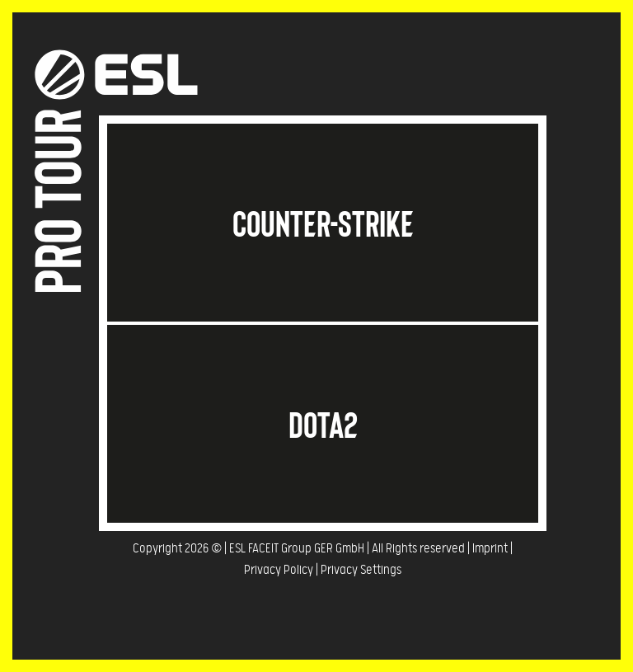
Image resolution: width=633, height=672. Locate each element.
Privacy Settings (361, 570)
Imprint (490, 549)
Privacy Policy (279, 570)
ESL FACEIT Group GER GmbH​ (297, 549)
